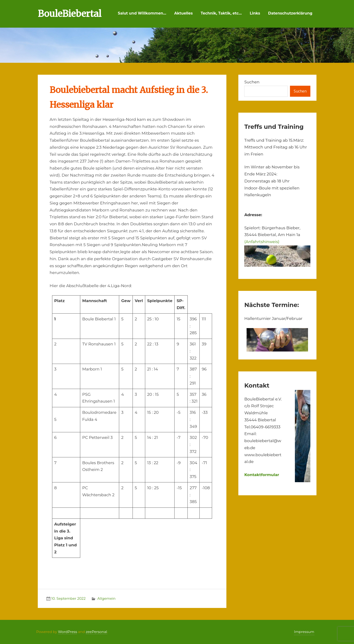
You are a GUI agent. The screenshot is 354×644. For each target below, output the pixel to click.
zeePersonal (97, 632)
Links (255, 13)
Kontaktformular (262, 475)
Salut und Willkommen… (142, 13)
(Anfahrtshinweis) (262, 242)
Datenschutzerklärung (290, 13)
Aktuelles (183, 13)
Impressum (304, 632)
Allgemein (106, 598)
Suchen (252, 82)
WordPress (67, 632)
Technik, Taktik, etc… (221, 13)
